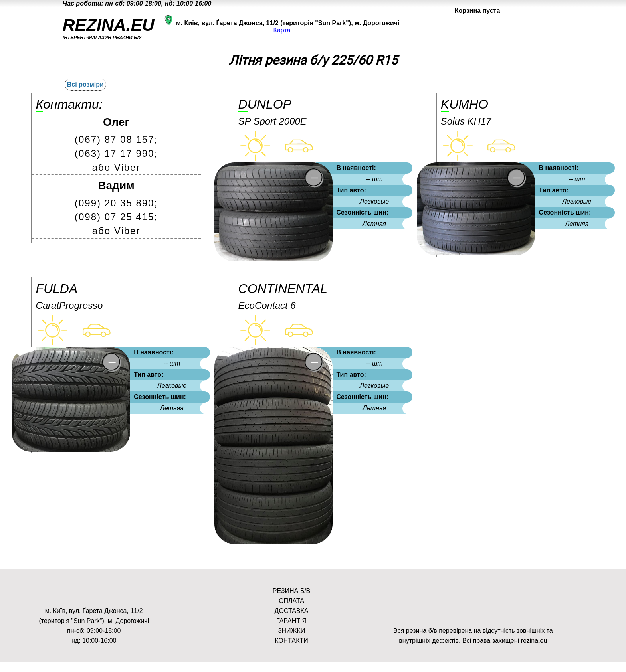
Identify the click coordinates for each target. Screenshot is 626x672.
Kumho (465, 104)
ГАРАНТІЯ (291, 621)
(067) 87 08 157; (116, 139)
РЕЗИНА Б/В (291, 591)
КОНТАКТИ (291, 641)
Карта (282, 30)
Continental (283, 289)
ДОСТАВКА (292, 611)
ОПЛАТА (291, 601)
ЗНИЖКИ (291, 631)
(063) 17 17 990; (116, 153)
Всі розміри (85, 84)
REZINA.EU (109, 25)
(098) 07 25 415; (116, 217)
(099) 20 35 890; (116, 203)
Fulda (56, 289)
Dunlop (265, 104)
